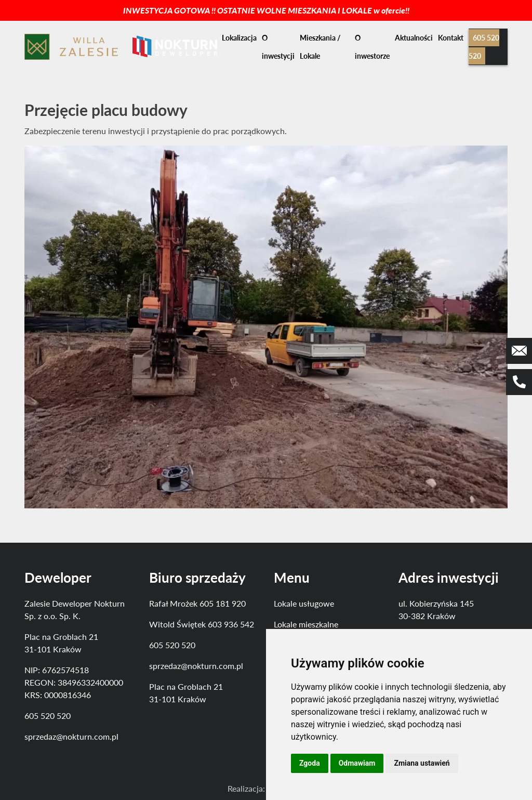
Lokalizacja (239, 38)
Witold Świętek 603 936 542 (202, 624)
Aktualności (414, 38)
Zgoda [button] (310, 763)
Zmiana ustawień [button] (422, 763)
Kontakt (451, 38)
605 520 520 (48, 716)
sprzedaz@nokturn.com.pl (71, 736)
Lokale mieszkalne (306, 624)
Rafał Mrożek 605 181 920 (197, 603)
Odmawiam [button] (357, 763)
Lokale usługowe (304, 603)
